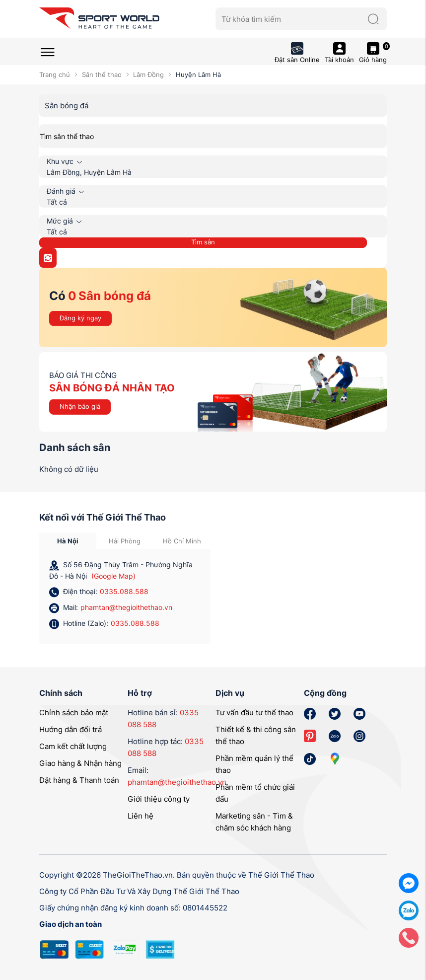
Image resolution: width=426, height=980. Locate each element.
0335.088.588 (124, 591)
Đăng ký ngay (80, 318)
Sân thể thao (102, 75)
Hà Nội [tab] (68, 541)
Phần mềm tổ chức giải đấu (255, 793)
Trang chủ (55, 75)
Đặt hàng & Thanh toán (79, 780)
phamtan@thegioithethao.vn (126, 607)
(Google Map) (113, 576)
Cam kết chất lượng (73, 746)
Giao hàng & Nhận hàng (80, 763)
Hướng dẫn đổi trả (71, 729)
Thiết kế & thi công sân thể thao (256, 735)
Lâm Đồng (148, 75)
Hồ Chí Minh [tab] (182, 541)
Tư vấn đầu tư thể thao (254, 713)
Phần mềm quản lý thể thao (254, 764)
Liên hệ (141, 816)
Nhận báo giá (80, 406)
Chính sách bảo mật (74, 713)
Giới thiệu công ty (159, 799)
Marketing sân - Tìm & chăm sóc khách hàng (254, 822)
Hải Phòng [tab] (125, 541)
